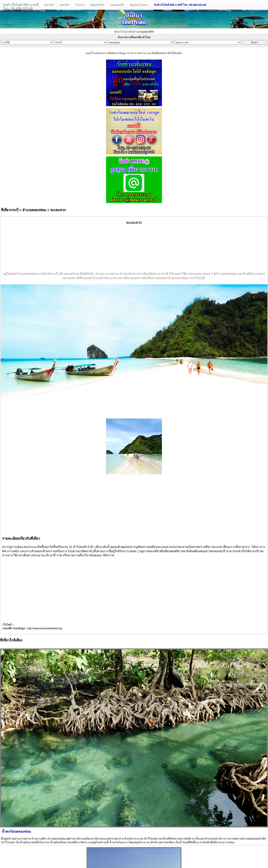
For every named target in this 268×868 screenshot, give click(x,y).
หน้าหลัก (49, 5)
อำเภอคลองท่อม (34, 210)
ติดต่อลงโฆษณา (139, 5)
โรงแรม (80, 5)
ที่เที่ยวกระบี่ (10, 210)
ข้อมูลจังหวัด (97, 5)
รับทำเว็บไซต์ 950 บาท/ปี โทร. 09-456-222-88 (180, 5)
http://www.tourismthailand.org (45, 628)
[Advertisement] (134, 248)
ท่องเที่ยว (65, 5)
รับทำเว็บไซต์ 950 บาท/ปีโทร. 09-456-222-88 (21, 6)
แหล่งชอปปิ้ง (117, 5)
